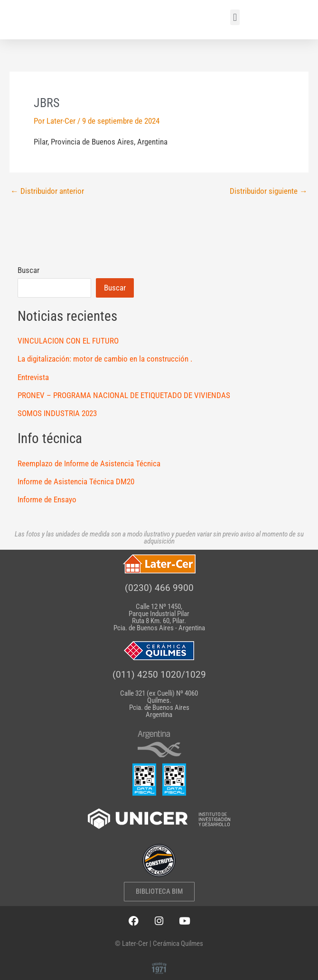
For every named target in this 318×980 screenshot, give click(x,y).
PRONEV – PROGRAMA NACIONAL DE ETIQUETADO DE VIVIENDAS (124, 395)
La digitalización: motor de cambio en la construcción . (105, 359)
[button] (235, 17)
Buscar (28, 270)
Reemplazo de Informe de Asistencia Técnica (89, 463)
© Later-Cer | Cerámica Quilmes (159, 944)
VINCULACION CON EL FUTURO (68, 341)
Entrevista (33, 377)
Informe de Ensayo (47, 499)
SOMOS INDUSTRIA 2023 (57, 413)
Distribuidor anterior (47, 191)
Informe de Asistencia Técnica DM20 (76, 481)
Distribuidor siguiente (269, 191)
